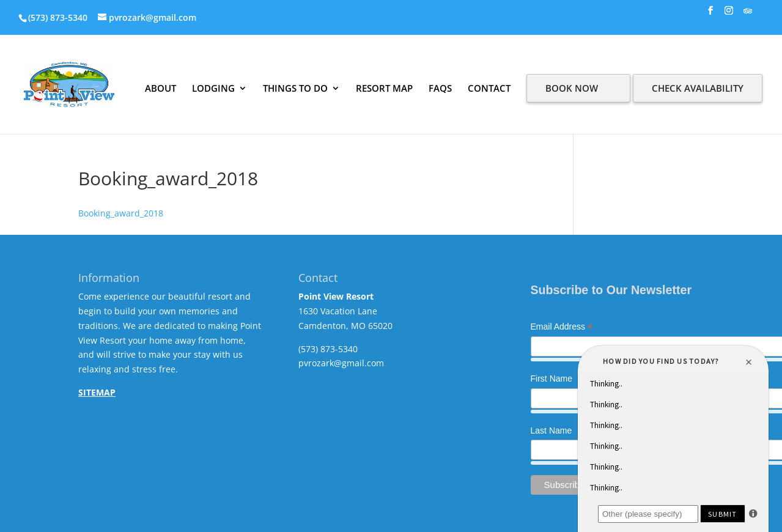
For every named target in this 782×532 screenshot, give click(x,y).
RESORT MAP (384, 88)
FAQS (440, 88)
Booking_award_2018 (121, 213)
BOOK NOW (572, 88)
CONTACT (489, 88)
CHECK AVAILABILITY (698, 88)
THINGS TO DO (295, 88)
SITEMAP (97, 392)
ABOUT (160, 88)
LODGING (213, 88)
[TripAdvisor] (748, 14)
